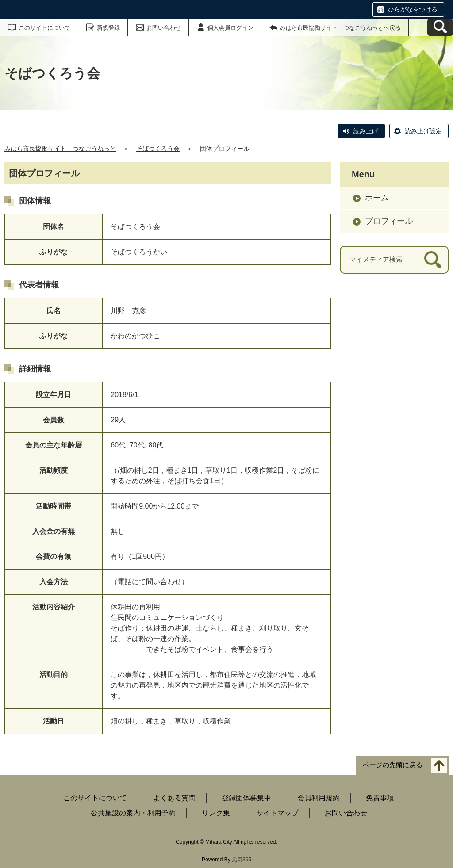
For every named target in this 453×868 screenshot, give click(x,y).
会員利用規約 (319, 798)
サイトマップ (277, 813)
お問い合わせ (164, 28)
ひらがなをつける (413, 9)
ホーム (377, 198)
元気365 (242, 860)
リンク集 (216, 813)
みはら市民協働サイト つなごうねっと (60, 149)
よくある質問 (174, 798)
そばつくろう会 (158, 149)
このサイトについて (44, 28)
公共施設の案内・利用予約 (133, 813)
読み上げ (366, 131)
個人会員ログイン (230, 28)
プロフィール (389, 221)
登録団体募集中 (246, 798)
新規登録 (108, 28)
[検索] (433, 260)
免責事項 (380, 798)
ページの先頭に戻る (393, 765)
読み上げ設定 (423, 131)
